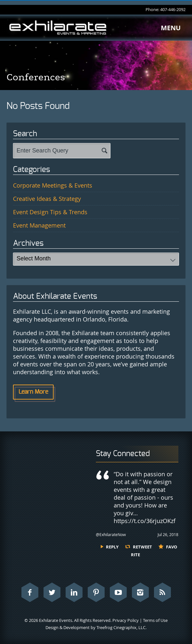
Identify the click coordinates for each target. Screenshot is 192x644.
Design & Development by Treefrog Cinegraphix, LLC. (96, 627)
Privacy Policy (126, 620)
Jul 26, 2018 (168, 534)
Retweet (142, 547)
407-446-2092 (173, 9)
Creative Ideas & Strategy (47, 199)
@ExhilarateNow (111, 534)
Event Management (39, 225)
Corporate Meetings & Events (53, 185)
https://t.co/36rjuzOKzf (145, 521)
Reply (112, 547)
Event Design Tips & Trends (50, 212)
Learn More (33, 392)
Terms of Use (155, 620)
